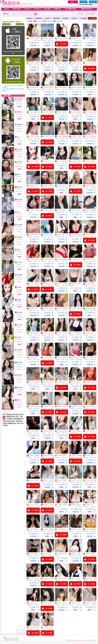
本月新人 (74, 18)
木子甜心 (20, 325)
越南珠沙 (51, 259)
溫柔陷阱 (20, 237)
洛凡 (19, 137)
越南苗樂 (20, 275)
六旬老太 (20, 262)
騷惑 (78, 259)
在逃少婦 (79, 480)
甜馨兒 (51, 235)
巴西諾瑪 (93, 63)
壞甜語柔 (20, 312)
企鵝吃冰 (20, 99)
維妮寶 (93, 382)
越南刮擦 (93, 529)
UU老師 (51, 505)
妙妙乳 (93, 284)
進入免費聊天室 (33, 43)
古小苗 (36, 505)
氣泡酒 (65, 554)
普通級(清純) (59, 21)
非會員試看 (33, 45)
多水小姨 (37, 407)
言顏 (19, 212)
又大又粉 (79, 407)
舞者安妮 (20, 387)
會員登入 (73, 2)
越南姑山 (51, 431)
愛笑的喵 (93, 137)
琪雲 (36, 357)
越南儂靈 (93, 210)
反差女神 (37, 284)
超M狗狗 (65, 431)
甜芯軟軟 (51, 333)
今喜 (36, 308)
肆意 (64, 186)
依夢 (92, 235)
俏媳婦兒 (51, 529)
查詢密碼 (93, 2)
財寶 (92, 456)
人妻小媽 (51, 407)
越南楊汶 (20, 375)
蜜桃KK (37, 431)
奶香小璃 (65, 505)
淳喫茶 (93, 407)
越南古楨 (79, 235)
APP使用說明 (6, 24)
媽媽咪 (51, 357)
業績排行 (30, 18)
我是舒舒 (79, 284)
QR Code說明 (20, 24)
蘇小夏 (79, 210)
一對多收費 (83, 18)
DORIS (79, 529)
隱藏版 (19, 300)
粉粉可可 (51, 382)
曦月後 (19, 400)
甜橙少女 (51, 87)
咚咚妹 (19, 337)
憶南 (64, 210)
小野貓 (37, 38)
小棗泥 (65, 480)
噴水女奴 (93, 357)
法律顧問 (20, 350)
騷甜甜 (65, 112)
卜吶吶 (51, 308)
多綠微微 (79, 456)
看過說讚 (37, 382)
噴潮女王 (79, 112)
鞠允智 (36, 87)
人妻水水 (51, 63)
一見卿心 (79, 137)
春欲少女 (37, 554)
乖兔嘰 (19, 287)
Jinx (92, 505)
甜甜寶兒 (20, 362)
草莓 (78, 382)
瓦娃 (78, 186)
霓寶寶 (36, 529)
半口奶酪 (51, 578)
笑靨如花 (20, 124)
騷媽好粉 (37, 333)
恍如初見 (20, 200)
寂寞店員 (37, 235)
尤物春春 (20, 162)
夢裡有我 (79, 308)
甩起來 (93, 259)
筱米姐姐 (93, 480)
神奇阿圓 (65, 578)
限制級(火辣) (40, 21)
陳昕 (92, 333)
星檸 (78, 578)
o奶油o (36, 578)
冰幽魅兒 (65, 38)
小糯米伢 (79, 554)
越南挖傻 (93, 112)
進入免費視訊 (47, 43)
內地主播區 (56, 18)
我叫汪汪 (93, 431)
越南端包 (93, 308)
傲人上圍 (93, 578)
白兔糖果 (20, 225)
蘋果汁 (19, 175)
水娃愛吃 (65, 308)
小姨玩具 (20, 149)
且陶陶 (93, 554)
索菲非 (79, 63)
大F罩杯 (51, 480)
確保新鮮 (65, 407)
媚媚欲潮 (20, 187)
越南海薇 (51, 210)
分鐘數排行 (39, 18)
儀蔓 (19, 250)
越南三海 (65, 235)
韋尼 (78, 38)
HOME (82, 14)
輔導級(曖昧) (50, 21)
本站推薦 (65, 18)
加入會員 (83, 2)
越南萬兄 (51, 38)
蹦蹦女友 (20, 112)
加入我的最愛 (91, 14)
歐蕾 (50, 554)
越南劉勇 (65, 259)
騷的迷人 (79, 505)
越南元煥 (79, 357)
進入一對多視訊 (33, 214)
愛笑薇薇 (37, 456)
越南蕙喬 (65, 137)
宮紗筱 (36, 480)
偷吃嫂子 (65, 357)
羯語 (64, 529)
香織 (64, 456)
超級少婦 (79, 333)
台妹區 (48, 18)
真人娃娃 (51, 284)
